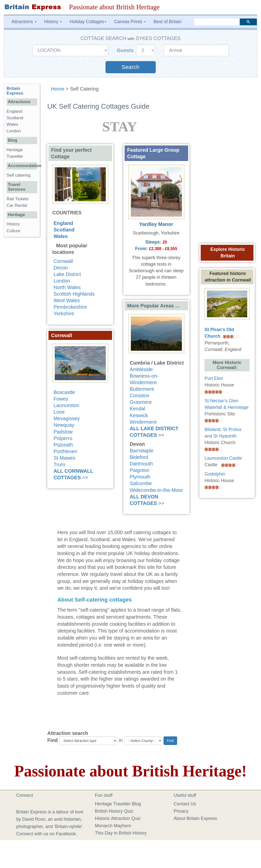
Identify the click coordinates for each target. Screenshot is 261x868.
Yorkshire (64, 313)
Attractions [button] (24, 22)
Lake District (67, 274)
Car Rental (17, 205)
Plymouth (140, 477)
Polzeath (63, 445)
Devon (61, 268)
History (13, 224)
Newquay (64, 425)
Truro (59, 464)
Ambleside (141, 369)
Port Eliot (214, 378)
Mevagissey (67, 418)
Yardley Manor (156, 224)
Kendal (137, 409)
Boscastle (64, 392)
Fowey (61, 399)
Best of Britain (168, 22)
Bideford (139, 457)
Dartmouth (141, 464)
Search (130, 67)
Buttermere (142, 389)
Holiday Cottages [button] (88, 22)
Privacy (181, 811)
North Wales (67, 287)
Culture (13, 231)
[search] (217, 22)
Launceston (66, 405)
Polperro (63, 438)
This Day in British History (121, 833)
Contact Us (185, 804)
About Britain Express (195, 818)
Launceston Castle (223, 458)
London (62, 281)
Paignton (139, 470)
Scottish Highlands (74, 294)
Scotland (64, 230)
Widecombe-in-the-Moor (156, 490)
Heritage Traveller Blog (118, 804)
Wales (61, 236)
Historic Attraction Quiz (118, 818)
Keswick (139, 415)
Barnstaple (142, 451)
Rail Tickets (17, 199)
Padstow (63, 432)
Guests (126, 50)
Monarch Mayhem (113, 826)
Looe (59, 412)
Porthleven (65, 451)
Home (58, 89)
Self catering (18, 175)
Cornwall (63, 261)
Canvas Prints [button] (130, 22)
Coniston (139, 396)
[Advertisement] (24, 319)
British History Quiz (114, 811)
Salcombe (141, 483)
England (63, 223)
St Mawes (64, 458)
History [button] (53, 22)
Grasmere (141, 402)
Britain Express (15, 91)
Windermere (143, 422)
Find (53, 740)
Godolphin (215, 474)
